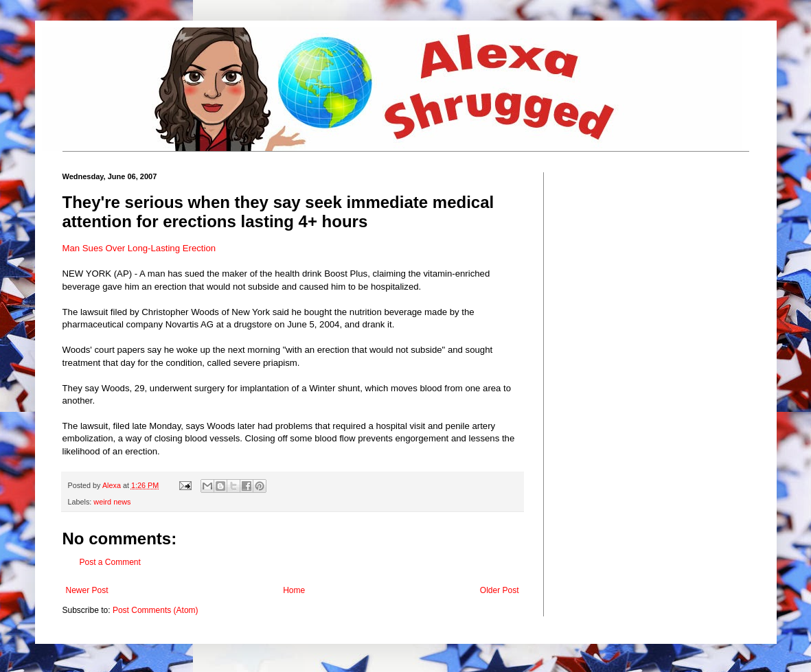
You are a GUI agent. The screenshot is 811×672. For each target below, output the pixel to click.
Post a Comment (110, 562)
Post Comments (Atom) (156, 610)
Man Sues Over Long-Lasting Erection (139, 248)
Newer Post (87, 590)
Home (294, 590)
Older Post (500, 590)
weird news (112, 502)
